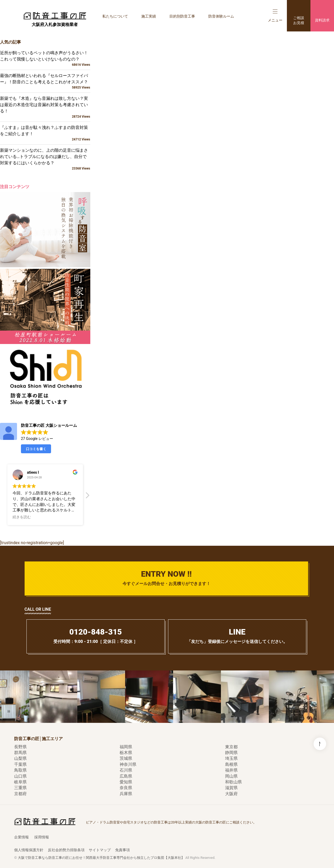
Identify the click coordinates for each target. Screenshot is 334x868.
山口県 (20, 776)
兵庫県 (126, 794)
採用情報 (42, 837)
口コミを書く (36, 449)
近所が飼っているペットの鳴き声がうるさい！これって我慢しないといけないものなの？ (45, 59)
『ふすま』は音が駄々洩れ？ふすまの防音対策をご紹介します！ (45, 133)
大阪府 (231, 794)
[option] (61, 697)
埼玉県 (231, 758)
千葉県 (20, 764)
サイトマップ (100, 850)
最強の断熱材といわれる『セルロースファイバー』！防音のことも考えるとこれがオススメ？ (45, 81)
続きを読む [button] (22, 517)
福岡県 (126, 747)
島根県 (231, 764)
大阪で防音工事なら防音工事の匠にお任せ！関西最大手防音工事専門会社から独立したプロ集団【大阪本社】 (101, 858)
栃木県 (126, 753)
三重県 (20, 788)
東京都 (231, 747)
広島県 (126, 776)
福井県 (231, 770)
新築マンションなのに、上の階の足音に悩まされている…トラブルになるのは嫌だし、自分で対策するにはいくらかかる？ (45, 159)
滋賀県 (231, 788)
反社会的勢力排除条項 (66, 850)
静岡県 (231, 753)
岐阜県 (20, 782)
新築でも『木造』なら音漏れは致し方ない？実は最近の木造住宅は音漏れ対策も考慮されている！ (45, 107)
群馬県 (20, 753)
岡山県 (231, 776)
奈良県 (126, 788)
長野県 (20, 747)
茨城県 (126, 758)
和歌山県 (233, 782)
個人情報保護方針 (29, 850)
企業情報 (21, 837)
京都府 (20, 794)
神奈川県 (128, 764)
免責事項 (123, 850)
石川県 (126, 770)
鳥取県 (20, 770)
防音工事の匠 (55, 16)
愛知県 (126, 782)
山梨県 (20, 758)
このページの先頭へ (320, 744)
